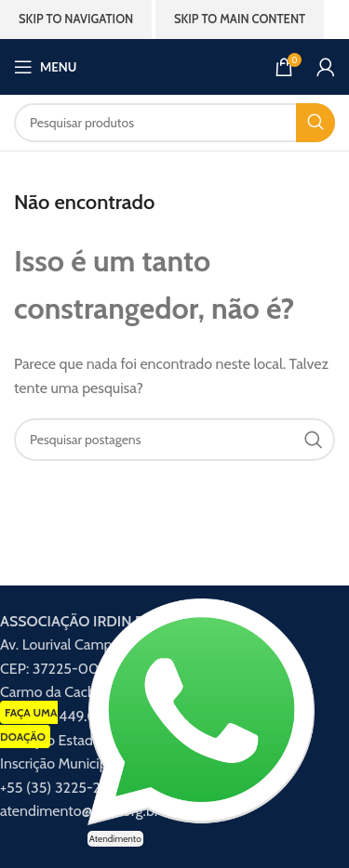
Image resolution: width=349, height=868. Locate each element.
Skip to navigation (76, 19)
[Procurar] (174, 123)
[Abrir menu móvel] (45, 67)
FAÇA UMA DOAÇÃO (29, 724)
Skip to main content (240, 19)
